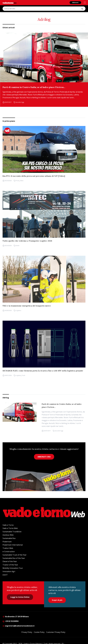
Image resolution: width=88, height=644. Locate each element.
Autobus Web (8, 535)
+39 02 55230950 (11, 621)
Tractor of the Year (10, 565)
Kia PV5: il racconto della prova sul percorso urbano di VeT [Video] (34, 176)
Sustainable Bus (9, 538)
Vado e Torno (8, 525)
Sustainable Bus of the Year (14, 558)
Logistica (18, 310)
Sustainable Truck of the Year (15, 555)
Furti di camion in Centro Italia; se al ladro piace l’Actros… (34, 87)
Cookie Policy (39, 632)
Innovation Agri (9, 571)
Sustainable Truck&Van (12, 532)
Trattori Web (8, 548)
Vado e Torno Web (10, 528)
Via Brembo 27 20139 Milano (16, 617)
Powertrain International (13, 545)
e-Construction (9, 552)
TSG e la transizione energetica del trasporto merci (27, 306)
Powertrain (7, 542)
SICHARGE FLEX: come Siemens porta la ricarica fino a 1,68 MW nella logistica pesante (43, 371)
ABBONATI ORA (44, 457)
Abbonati (75, 3)
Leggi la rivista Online (20, 597)
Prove (18, 181)
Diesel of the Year (10, 561)
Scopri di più (57, 600)
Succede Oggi (20, 102)
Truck (23, 375)
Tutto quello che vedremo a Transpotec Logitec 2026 (27, 241)
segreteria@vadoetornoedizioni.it (19, 626)
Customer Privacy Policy (56, 632)
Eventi (18, 246)
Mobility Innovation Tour (13, 568)
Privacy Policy (27, 632)
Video (22, 181)
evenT (5, 575)
